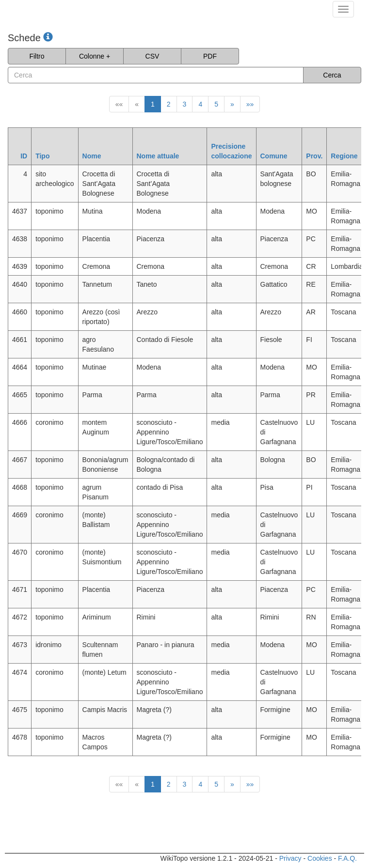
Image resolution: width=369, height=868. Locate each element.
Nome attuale (158, 156)
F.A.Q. (347, 858)
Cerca (332, 75)
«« (119, 104)
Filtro (37, 56)
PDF (210, 56)
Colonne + (95, 56)
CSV (152, 56)
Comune (274, 156)
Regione (344, 156)
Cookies (320, 858)
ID (24, 156)
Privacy (290, 858)
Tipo (42, 156)
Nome (92, 156)
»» (250, 104)
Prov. (314, 156)
